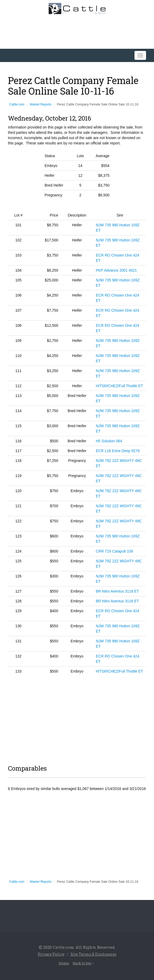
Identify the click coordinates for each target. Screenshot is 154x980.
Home (63, 963)
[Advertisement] (77, 718)
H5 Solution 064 (109, 441)
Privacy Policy (50, 954)
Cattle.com (17, 104)
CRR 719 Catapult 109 (115, 551)
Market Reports (41, 104)
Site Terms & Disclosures (95, 954)
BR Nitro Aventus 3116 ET (117, 591)
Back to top (84, 963)
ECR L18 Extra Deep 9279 (118, 451)
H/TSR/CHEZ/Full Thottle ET (120, 386)
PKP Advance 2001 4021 (116, 270)
